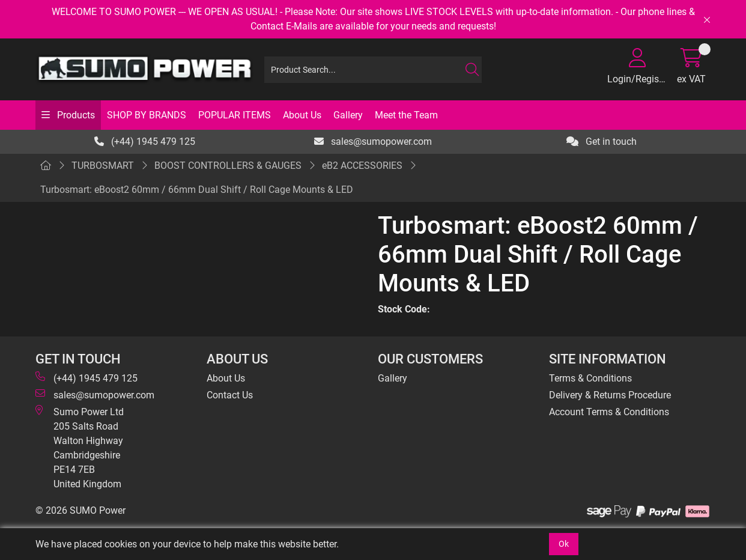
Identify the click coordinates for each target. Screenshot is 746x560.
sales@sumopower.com (373, 142)
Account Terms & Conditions (609, 412)
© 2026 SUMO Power (80, 510)
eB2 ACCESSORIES (362, 166)
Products (75, 115)
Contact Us (230, 395)
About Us (302, 115)
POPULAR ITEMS (235, 115)
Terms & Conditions (590, 378)
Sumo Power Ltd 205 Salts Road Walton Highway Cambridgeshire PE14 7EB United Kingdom (80, 447)
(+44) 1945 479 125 (145, 142)
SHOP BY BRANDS (147, 115)
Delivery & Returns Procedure (610, 395)
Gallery (348, 115)
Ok (564, 544)
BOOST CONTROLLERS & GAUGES (228, 166)
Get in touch (602, 142)
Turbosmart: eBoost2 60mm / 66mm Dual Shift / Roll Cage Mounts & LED (197, 190)
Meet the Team (406, 115)
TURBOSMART (103, 166)
